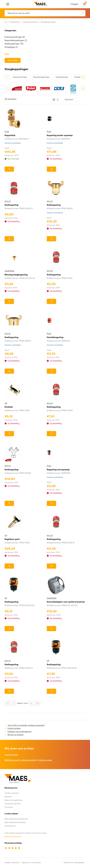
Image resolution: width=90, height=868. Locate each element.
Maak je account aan (13, 837)
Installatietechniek (30, 22)
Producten (9, 807)
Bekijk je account (12, 760)
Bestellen (8, 797)
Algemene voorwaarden (31, 863)
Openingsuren (10, 826)
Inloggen (74, 4)
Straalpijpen (79, 77)
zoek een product (29, 760)
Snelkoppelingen (62, 77)
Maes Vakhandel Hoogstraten (16, 819)
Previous (7, 77)
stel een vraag (45, 760)
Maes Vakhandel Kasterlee (15, 822)
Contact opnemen (12, 793)
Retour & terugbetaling (13, 800)
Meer (7, 54)
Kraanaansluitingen (20, 77)
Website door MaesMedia (74, 863)
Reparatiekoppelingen (41, 77)
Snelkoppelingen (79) (14, 44)
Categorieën (15, 22)
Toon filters (13, 60)
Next (83, 77)
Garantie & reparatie (13, 804)
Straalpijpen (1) (11, 47)
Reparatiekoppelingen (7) (16, 40)
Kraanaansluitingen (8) (15, 37)
